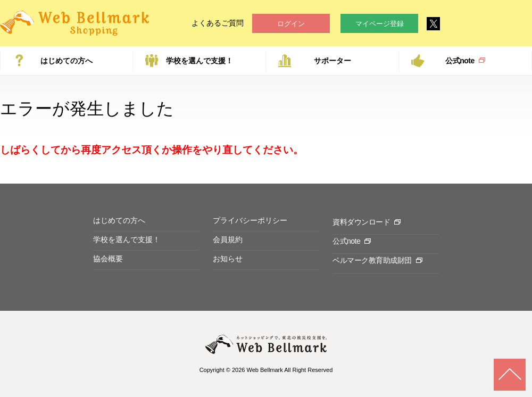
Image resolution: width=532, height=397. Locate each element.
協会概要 (108, 259)
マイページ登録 (380, 24)
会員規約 (228, 239)
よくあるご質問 (218, 23)
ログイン (291, 24)
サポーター (332, 61)
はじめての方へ (66, 61)
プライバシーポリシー (250, 220)
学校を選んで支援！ (199, 61)
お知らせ (228, 259)
